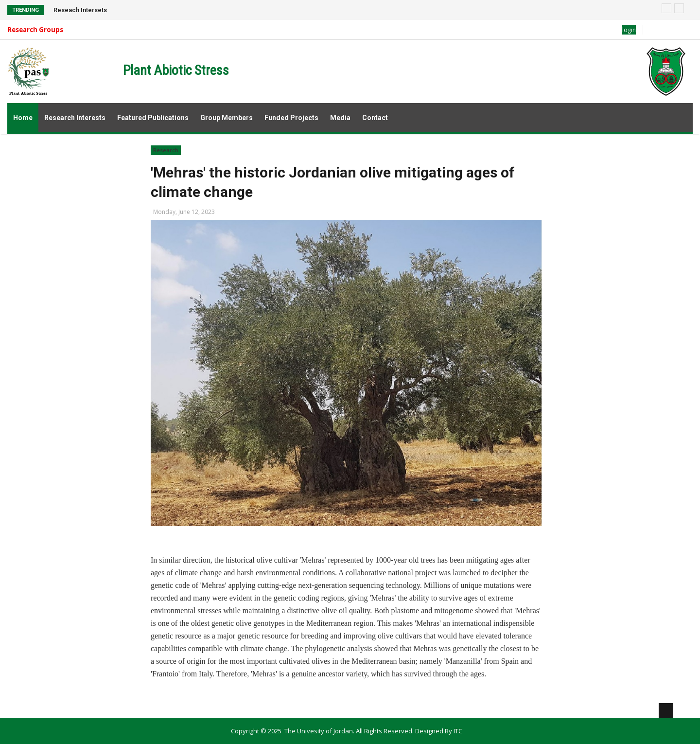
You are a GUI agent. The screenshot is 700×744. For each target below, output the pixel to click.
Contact (375, 118)
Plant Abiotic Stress (176, 70)
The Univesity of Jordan (319, 731)
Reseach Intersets (80, 10)
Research (166, 150)
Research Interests (75, 118)
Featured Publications (153, 118)
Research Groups (35, 30)
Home (23, 118)
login (629, 30)
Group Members (227, 118)
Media (340, 118)
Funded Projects (291, 118)
